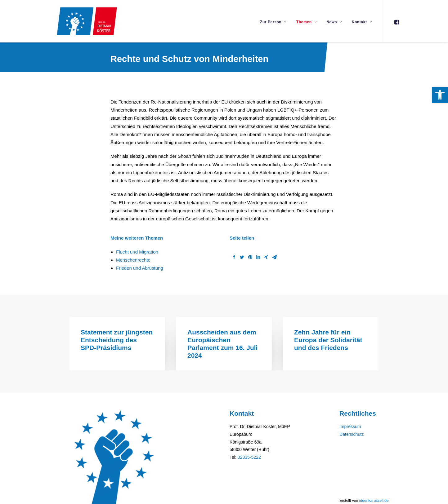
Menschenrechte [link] (133, 260)
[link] (440, 95)
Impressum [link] (350, 427)
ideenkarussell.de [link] (374, 501)
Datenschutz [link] (352, 434)
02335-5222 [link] (249, 457)
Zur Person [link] (273, 22)
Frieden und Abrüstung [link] (140, 268)
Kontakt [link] (362, 22)
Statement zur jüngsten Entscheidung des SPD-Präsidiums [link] (117, 340)
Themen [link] (306, 22)
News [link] (334, 22)
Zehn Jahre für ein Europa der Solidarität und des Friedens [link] (328, 340)
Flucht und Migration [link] (137, 252)
